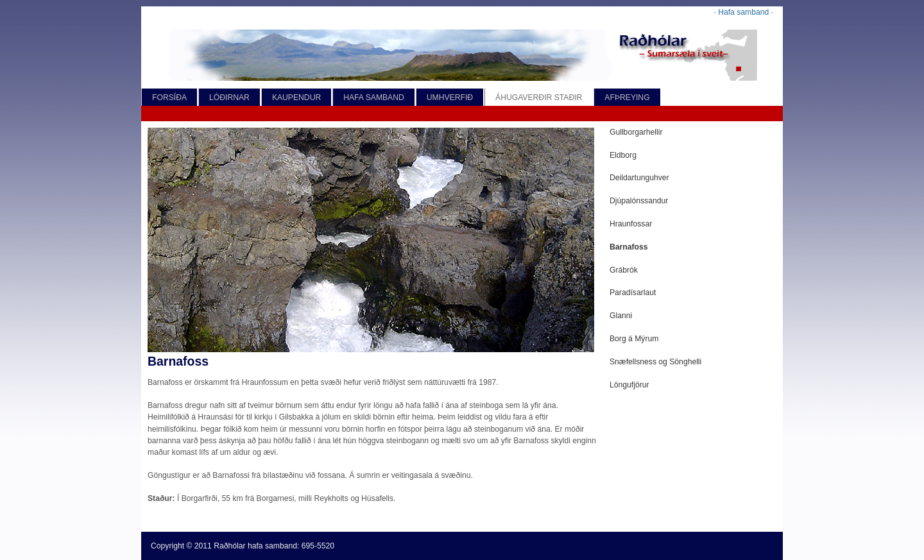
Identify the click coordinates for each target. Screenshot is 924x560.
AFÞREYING (627, 98)
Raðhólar (229, 546)
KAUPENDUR (296, 98)
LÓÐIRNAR (229, 98)
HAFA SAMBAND (374, 98)
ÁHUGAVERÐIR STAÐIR (539, 98)
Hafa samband (743, 12)
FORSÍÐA (169, 98)
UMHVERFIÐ (450, 98)
